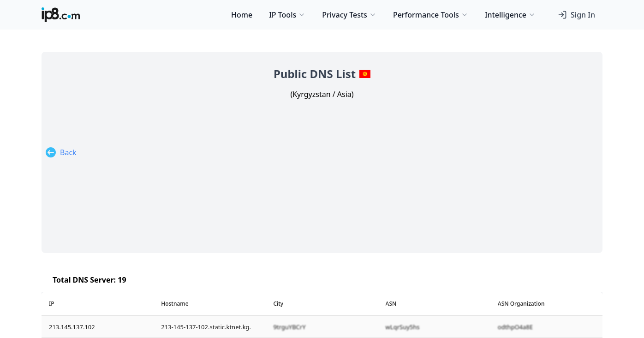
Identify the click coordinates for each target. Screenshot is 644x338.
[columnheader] (98, 304)
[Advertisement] (322, 169)
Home (242, 15)
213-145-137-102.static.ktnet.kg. (206, 327)
